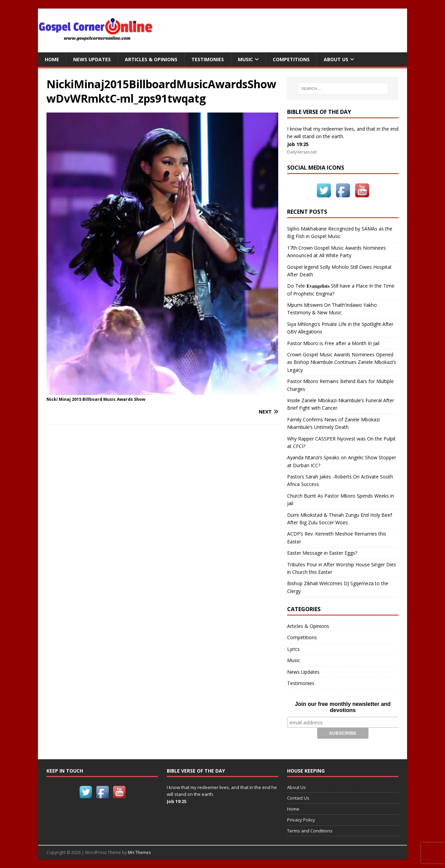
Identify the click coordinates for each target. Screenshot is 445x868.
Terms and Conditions (310, 831)
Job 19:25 (298, 144)
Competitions (291, 59)
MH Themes (139, 852)
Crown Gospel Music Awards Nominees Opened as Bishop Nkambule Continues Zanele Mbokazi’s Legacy (342, 362)
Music (245, 59)
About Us (336, 59)
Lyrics (293, 649)
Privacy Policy (301, 820)
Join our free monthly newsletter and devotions (343, 707)
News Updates (92, 59)
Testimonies (208, 59)
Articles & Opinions (151, 59)
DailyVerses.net (302, 152)
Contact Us (298, 798)
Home (52, 59)
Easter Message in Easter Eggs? (322, 553)
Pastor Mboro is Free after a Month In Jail (333, 343)
